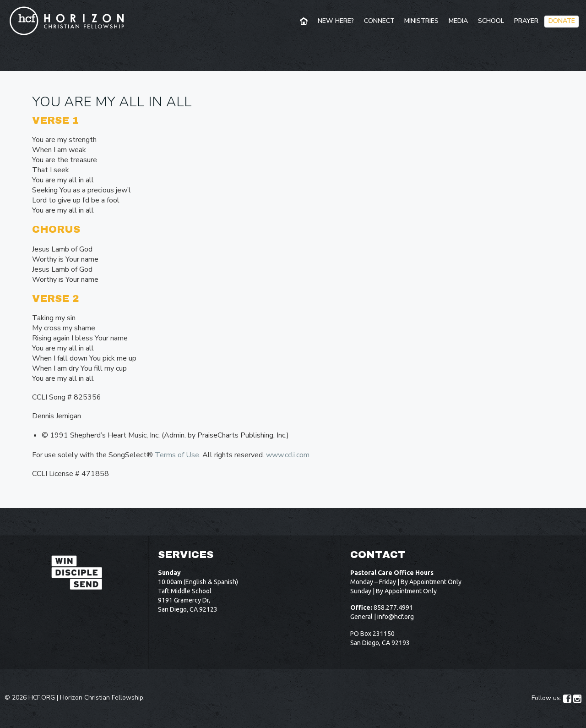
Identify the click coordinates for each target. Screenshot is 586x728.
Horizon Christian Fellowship (102, 698)
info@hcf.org (396, 617)
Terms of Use (177, 455)
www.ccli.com (288, 455)
